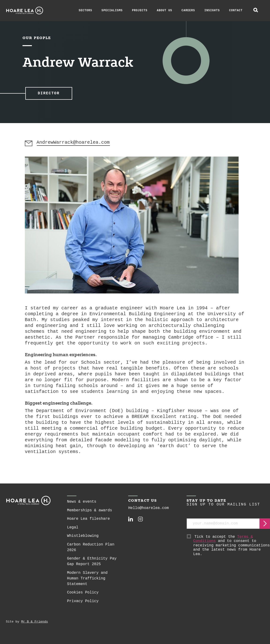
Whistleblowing (83, 538)
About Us (165, 11)
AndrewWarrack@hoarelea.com (74, 145)
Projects (140, 11)
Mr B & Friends (34, 624)
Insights (212, 11)
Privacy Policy (83, 604)
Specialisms (112, 11)
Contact (236, 11)
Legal (73, 530)
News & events (82, 504)
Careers (188, 11)
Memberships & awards (90, 513)
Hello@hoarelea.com (148, 510)
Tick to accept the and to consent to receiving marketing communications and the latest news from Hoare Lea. (232, 548)
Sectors (85, 11)
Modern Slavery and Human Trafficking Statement (87, 581)
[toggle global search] (256, 11)
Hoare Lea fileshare (88, 521)
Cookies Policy (83, 595)
